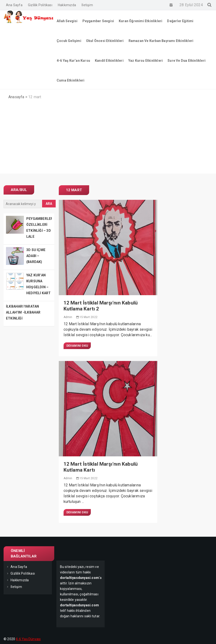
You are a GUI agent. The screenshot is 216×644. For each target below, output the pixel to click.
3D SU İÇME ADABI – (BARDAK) (36, 256)
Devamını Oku (77, 346)
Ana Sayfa (14, 5)
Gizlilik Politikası (40, 5)
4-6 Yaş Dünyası (28, 639)
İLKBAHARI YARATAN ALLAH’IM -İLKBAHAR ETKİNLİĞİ (23, 312)
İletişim (87, 5)
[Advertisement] (108, 140)
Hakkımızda (67, 5)
